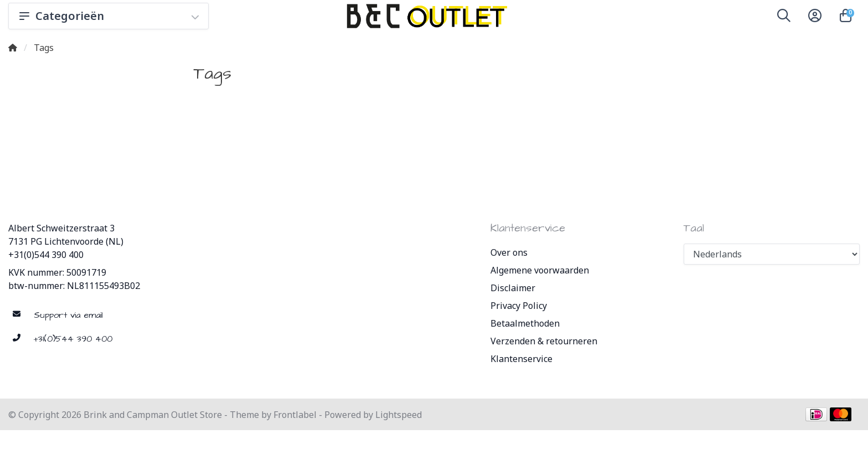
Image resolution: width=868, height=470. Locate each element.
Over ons (509, 252)
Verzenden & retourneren (544, 341)
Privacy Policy (519, 306)
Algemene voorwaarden (540, 270)
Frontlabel (295, 415)
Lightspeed (399, 415)
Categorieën (108, 16)
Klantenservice (521, 359)
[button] (784, 18)
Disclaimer (513, 288)
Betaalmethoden (525, 323)
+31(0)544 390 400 (46, 255)
